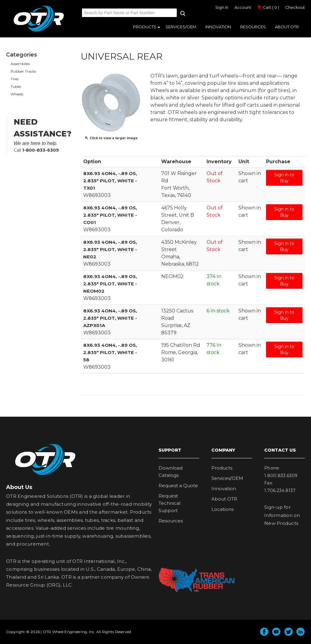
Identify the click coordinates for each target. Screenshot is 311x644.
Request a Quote (178, 486)
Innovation (218, 27)
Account (243, 7)
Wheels (17, 94)
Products (145, 27)
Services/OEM (181, 27)
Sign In (222, 7)
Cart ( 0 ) (268, 7)
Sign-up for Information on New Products (282, 515)
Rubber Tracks (23, 71)
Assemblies (20, 64)
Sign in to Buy (284, 178)
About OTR (287, 27)
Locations (222, 509)
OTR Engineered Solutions (39, 31)
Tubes (16, 86)
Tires (15, 79)
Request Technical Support (169, 503)
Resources (253, 27)
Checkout (295, 7)
